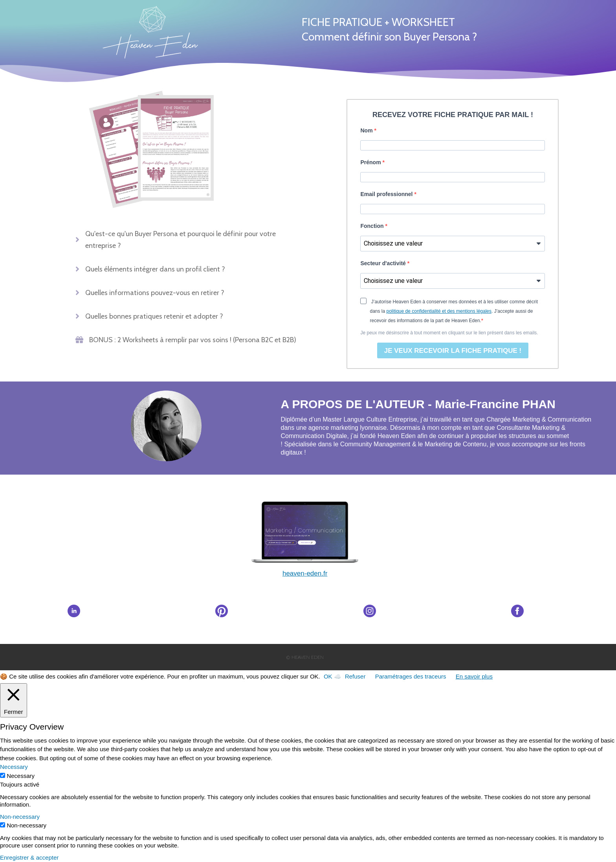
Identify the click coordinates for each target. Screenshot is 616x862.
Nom (367, 130)
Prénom (371, 162)
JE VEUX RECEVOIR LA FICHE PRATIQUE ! (453, 351)
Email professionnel (387, 194)
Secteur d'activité (384, 263)
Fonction (373, 226)
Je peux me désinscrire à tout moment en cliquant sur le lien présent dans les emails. (449, 333)
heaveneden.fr (305, 573)
